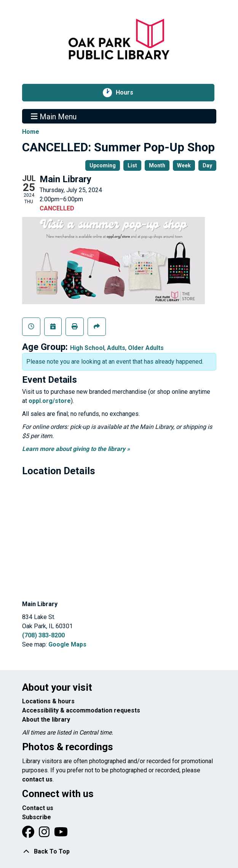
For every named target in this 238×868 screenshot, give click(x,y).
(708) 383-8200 (43, 635)
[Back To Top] (119, 852)
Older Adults (146, 348)
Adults (116, 348)
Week (184, 165)
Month (157, 165)
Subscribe (37, 817)
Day (207, 165)
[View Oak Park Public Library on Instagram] (45, 834)
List (132, 165)
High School (87, 348)
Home (31, 132)
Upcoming (103, 165)
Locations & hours (48, 701)
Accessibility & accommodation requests (81, 710)
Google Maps (67, 644)
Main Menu (54, 116)
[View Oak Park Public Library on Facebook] (29, 834)
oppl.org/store (50, 401)
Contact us (38, 808)
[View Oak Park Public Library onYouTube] (61, 834)
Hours (129, 93)
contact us (37, 779)
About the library (46, 720)
